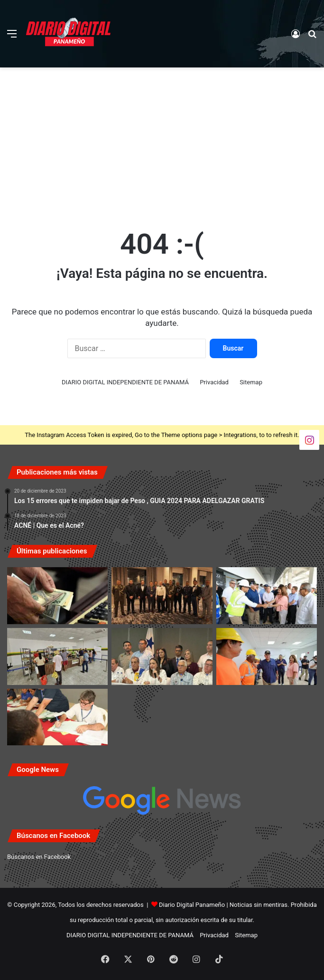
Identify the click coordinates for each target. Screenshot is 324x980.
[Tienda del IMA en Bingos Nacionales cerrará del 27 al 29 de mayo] (57, 657)
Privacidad (214, 382)
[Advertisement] (162, 143)
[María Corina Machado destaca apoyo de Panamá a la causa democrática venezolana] (162, 657)
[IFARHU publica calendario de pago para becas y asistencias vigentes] (57, 717)
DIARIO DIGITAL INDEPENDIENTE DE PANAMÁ (125, 382)
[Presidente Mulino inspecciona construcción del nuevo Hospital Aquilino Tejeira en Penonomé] (267, 596)
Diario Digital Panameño (192, 905)
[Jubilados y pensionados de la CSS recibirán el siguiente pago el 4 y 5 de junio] (57, 596)
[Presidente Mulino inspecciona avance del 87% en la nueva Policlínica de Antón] (267, 657)
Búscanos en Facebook (39, 857)
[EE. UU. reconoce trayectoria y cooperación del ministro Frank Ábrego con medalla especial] (162, 596)
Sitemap (251, 382)
